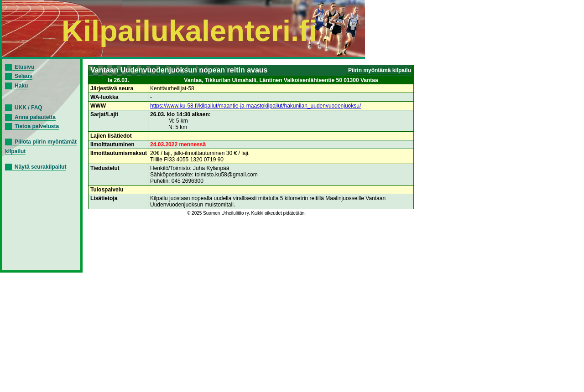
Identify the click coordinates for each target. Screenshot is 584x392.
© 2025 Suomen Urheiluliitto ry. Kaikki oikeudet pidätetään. (246, 213)
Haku (21, 86)
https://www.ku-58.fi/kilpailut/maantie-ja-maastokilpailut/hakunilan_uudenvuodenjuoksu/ (255, 106)
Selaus (23, 76)
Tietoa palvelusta (37, 126)
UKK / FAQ (29, 108)
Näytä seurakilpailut (40, 167)
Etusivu (24, 67)
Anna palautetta (35, 117)
